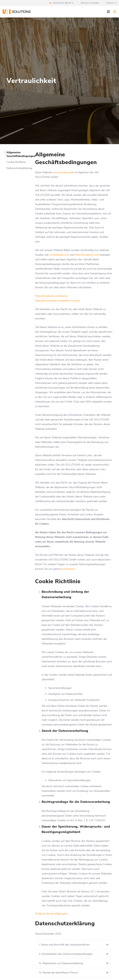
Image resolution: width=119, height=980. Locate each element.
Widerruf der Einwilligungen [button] (51, 914)
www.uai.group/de (63, 172)
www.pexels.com (59, 255)
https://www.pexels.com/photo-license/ (57, 301)
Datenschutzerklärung (19, 168)
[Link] (17, 12)
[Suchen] (115, 12)
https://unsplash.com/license (51, 296)
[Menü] (108, 12)
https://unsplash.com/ (87, 255)
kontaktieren (68, 569)
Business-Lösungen (90, 3)
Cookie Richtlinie (16, 162)
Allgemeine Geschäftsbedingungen (21, 154)
